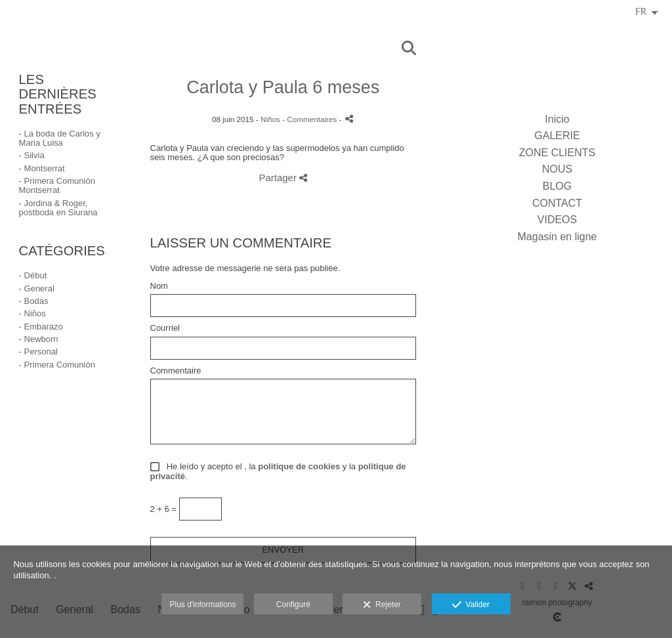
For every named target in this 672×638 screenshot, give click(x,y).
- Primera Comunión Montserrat (57, 185)
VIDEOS (557, 220)
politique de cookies (299, 466)
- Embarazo (41, 327)
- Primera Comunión (57, 365)
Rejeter (382, 605)
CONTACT (557, 203)
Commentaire (176, 371)
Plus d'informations (202, 605)
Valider (471, 605)
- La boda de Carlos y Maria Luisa (60, 138)
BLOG (557, 186)
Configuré (293, 605)
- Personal (38, 351)
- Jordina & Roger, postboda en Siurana (58, 208)
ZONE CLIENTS (557, 153)
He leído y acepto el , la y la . (278, 472)
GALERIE (557, 136)
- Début (33, 275)
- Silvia (32, 155)
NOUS (557, 169)
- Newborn (39, 339)
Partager (283, 178)
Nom (159, 286)
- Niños (32, 313)
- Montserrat (42, 168)
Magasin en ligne (557, 237)
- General (37, 288)
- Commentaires (310, 119)
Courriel (165, 328)
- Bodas (34, 301)
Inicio (557, 119)
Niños (270, 119)
